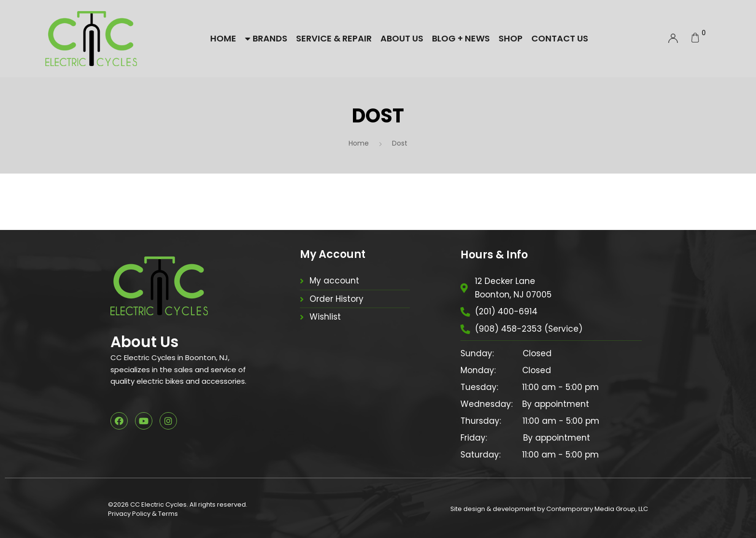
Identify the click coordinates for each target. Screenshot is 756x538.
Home (223, 38)
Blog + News (461, 38)
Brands (266, 38)
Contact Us (560, 38)
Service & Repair (334, 38)
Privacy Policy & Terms (143, 514)
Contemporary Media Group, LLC (597, 509)
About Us (402, 38)
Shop (511, 38)
